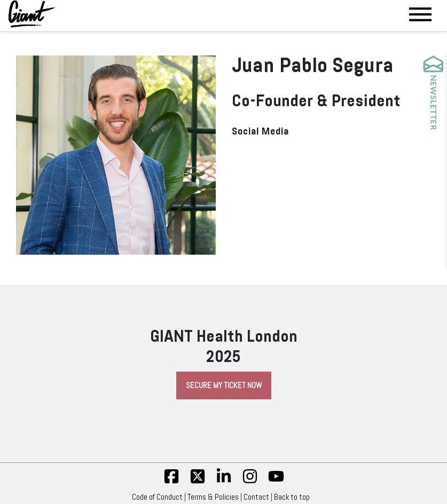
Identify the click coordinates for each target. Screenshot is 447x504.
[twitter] (198, 482)
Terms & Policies (213, 497)
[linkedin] (224, 482)
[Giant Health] (32, 14)
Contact (256, 497)
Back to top (295, 497)
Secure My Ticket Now (224, 385)
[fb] (171, 482)
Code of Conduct (157, 497)
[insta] (250, 482)
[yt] (276, 482)
